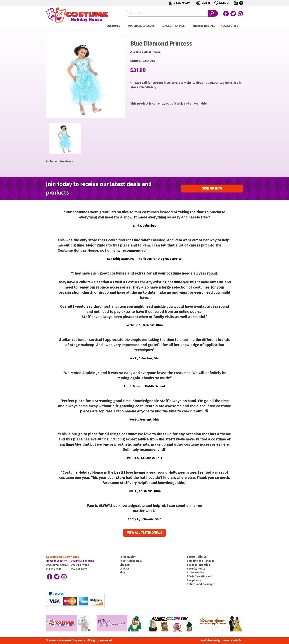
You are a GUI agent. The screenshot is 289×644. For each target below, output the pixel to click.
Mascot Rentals (174, 26)
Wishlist (221, 3)
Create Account (180, 3)
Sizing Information (198, 565)
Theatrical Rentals (131, 561)
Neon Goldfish (234, 641)
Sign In (203, 3)
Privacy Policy (195, 573)
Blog (122, 573)
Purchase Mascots (141, 26)
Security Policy (196, 569)
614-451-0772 (79, 569)
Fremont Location (57, 561)
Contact (124, 569)
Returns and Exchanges (201, 584)
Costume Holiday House (62, 557)
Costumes (113, 26)
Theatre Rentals (204, 26)
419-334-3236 (54, 569)
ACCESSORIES (229, 26)
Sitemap (125, 565)
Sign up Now (212, 189)
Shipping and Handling (201, 561)
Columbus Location (82, 561)
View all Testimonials (145, 533)
